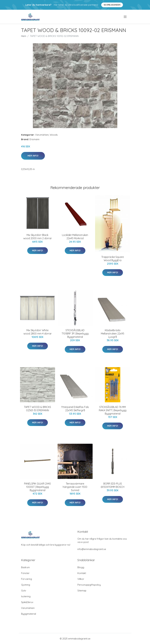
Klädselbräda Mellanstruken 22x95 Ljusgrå (113, 334)
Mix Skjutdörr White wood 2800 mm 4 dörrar (38, 332)
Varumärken (42, 135)
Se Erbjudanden (112, 5)
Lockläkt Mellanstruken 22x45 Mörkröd (75, 237)
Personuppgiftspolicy (89, 585)
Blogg (81, 567)
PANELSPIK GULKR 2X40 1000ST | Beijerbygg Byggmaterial (37, 487)
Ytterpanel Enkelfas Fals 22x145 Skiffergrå (75, 409)
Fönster (25, 573)
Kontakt (82, 573)
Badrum (25, 567)
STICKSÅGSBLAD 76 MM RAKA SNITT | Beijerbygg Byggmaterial (113, 410)
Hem (24, 36)
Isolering (26, 596)
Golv (24, 591)
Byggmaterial (29, 614)
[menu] (125, 17)
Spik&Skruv (27, 602)
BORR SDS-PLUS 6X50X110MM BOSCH (113, 485)
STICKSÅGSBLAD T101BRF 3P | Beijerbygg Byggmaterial (75, 334)
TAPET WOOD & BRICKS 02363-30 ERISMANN (37, 409)
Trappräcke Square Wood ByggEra (113, 259)
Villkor (81, 579)
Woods (54, 135)
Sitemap (82, 591)
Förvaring (27, 579)
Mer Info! (33, 156)
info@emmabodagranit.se (92, 549)
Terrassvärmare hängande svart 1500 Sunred (75, 487)
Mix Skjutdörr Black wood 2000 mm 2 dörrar (38, 237)
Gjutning (26, 585)
